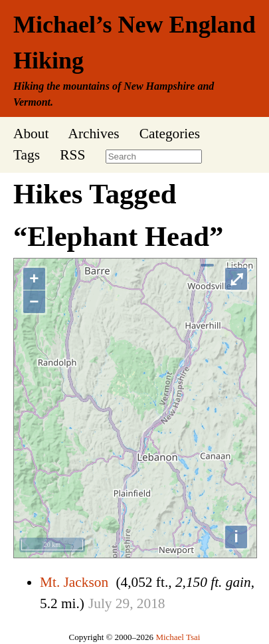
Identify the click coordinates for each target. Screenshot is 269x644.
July (100, 603)
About (31, 134)
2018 (151, 603)
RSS (72, 155)
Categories (170, 134)
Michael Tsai (178, 637)
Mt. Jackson (74, 582)
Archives (93, 134)
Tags (27, 155)
